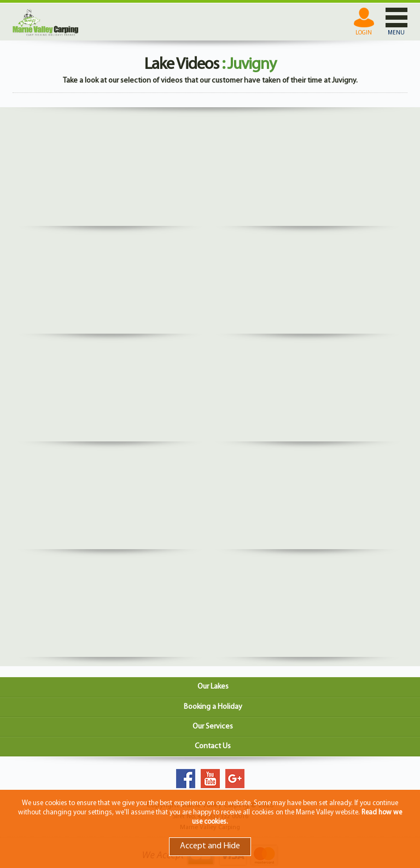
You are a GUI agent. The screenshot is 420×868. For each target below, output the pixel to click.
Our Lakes (213, 687)
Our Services (213, 727)
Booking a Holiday (213, 707)
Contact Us (213, 746)
